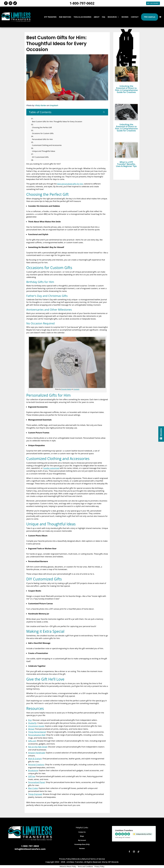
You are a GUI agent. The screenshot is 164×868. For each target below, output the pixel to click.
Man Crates (33, 788)
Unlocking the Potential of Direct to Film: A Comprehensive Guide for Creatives (126, 89)
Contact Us (82, 832)
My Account (82, 840)
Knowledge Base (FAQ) (82, 844)
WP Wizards (113, 862)
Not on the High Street (38, 747)
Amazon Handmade (37, 753)
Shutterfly (32, 723)
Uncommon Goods (36, 726)
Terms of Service (97, 859)
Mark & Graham (35, 759)
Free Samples (149, 17)
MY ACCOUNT (153, 3)
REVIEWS (125, 17)
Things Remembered (37, 732)
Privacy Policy (65, 859)
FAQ (104, 17)
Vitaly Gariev (40, 105)
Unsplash (54, 105)
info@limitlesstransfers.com (30, 849)
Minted (31, 729)
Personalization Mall (37, 735)
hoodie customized (51, 468)
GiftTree (32, 776)
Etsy (30, 720)
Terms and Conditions (85, 867)
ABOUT (97, 17)
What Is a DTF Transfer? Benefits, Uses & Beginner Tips (126, 164)
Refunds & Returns (81, 859)
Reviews (82, 849)
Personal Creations (36, 765)
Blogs (82, 836)
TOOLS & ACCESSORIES (83, 17)
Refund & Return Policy (68, 867)
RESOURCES (112, 17)
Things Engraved (35, 794)
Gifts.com (32, 741)
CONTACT (135, 17)
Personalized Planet (37, 782)
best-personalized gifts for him (70, 184)
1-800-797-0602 (82, 3)
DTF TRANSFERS (50, 17)
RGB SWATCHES (65, 17)
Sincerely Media (66, 389)
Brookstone (33, 770)
